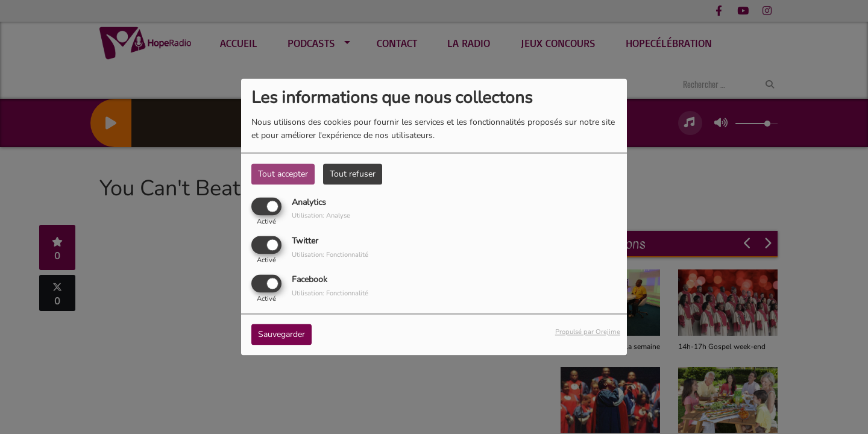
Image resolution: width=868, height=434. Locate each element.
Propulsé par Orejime (588, 332)
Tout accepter (283, 174)
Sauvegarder (281, 335)
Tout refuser (353, 174)
